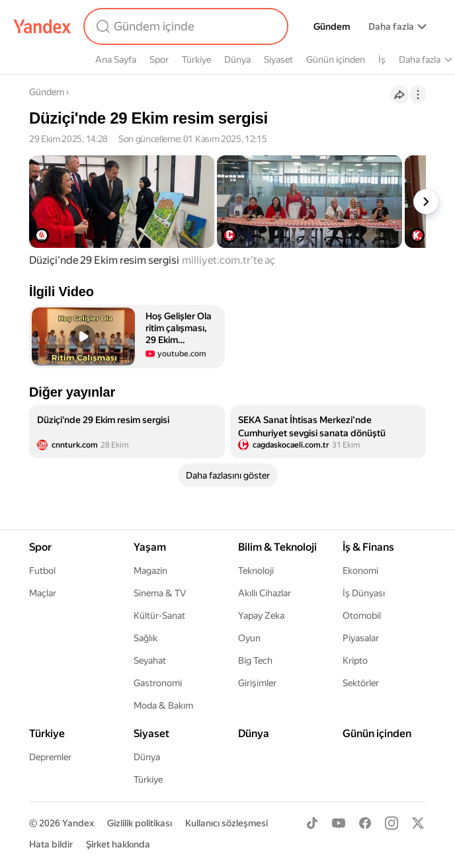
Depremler (50, 757)
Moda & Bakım (163, 705)
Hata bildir (51, 844)
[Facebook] (365, 823)
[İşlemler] (418, 95)
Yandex (78, 823)
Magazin (150, 571)
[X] (418, 823)
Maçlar (43, 593)
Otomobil (362, 615)
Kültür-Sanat (159, 615)
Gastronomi (158, 683)
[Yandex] (42, 26)
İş (382, 59)
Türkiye (196, 59)
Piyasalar (361, 638)
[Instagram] (392, 823)
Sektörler (361, 683)
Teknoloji (256, 571)
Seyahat (150, 660)
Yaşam (150, 547)
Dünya (237, 59)
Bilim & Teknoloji (277, 547)
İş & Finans (368, 547)
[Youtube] (339, 823)
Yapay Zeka (261, 615)
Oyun (249, 638)
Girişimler (257, 683)
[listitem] (127, 432)
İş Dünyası (364, 593)
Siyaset (278, 59)
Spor (159, 59)
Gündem (332, 26)
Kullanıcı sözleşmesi (227, 823)
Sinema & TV (160, 593)
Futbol (42, 571)
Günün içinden (336, 59)
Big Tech (255, 660)
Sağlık (145, 638)
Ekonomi (360, 571)
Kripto (355, 660)
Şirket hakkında (118, 844)
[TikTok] (312, 823)
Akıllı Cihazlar (265, 593)
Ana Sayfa (116, 59)
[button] (127, 336)
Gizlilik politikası (140, 823)
